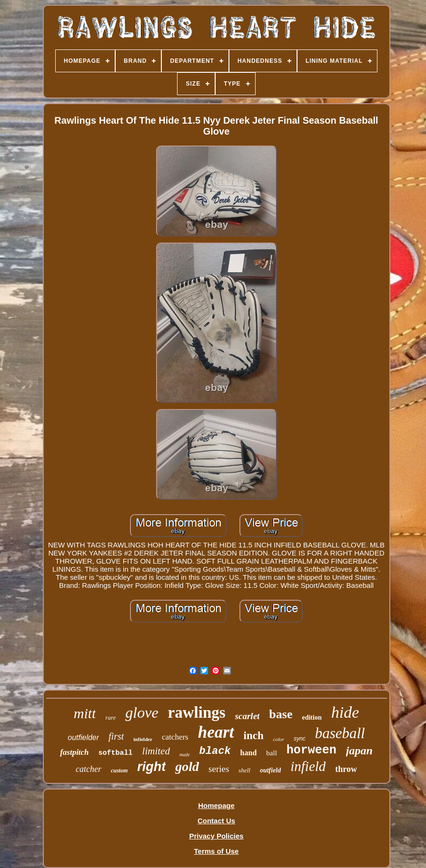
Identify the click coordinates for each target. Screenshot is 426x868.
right (151, 767)
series (219, 769)
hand (249, 753)
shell (244, 770)
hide (345, 712)
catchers (175, 737)
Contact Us (216, 821)
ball (272, 753)
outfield (270, 770)
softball (116, 753)
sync (300, 739)
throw (346, 769)
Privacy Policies (216, 836)
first (116, 736)
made (185, 755)
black (215, 751)
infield (308, 766)
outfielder (83, 737)
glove (142, 712)
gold (187, 766)
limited (156, 751)
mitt (85, 713)
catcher (89, 769)
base (281, 714)
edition (312, 717)
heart (216, 732)
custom (119, 770)
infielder (143, 739)
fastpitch (74, 752)
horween (312, 750)
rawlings (197, 712)
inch (254, 736)
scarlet (248, 716)
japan (359, 751)
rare (110, 717)
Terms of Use (217, 851)
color (279, 739)
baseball (340, 733)
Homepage (216, 805)
